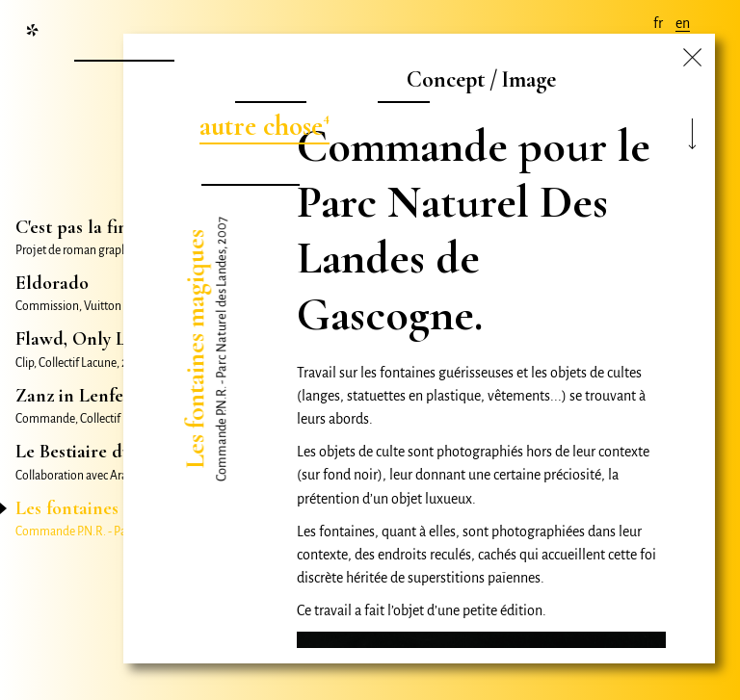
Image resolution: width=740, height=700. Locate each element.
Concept (446, 79)
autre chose (261, 126)
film (401, 84)
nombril (248, 167)
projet (268, 84)
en (683, 23)
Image (529, 79)
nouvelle (122, 43)
